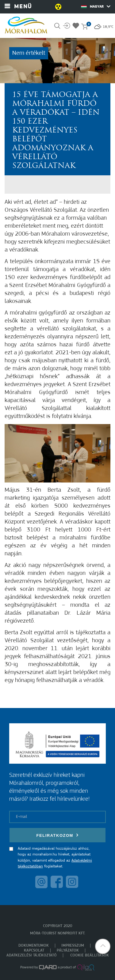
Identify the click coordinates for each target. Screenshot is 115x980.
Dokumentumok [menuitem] (34, 946)
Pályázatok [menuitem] (68, 950)
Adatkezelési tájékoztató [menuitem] (32, 955)
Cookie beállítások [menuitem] (90, 955)
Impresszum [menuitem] (73, 946)
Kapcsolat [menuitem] (34, 950)
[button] (103, 946)
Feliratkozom (58, 835)
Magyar (96, 6)
